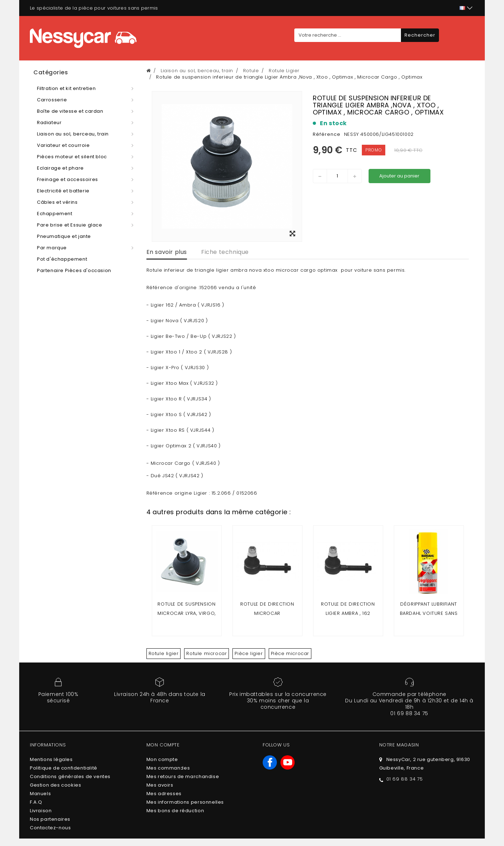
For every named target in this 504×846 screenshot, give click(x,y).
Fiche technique (225, 252)
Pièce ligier (249, 653)
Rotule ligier (164, 653)
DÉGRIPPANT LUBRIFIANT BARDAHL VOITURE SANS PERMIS (429, 613)
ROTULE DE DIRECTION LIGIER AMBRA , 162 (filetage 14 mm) (348, 613)
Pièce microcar (290, 653)
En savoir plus (167, 252)
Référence (327, 134)
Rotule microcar (207, 653)
